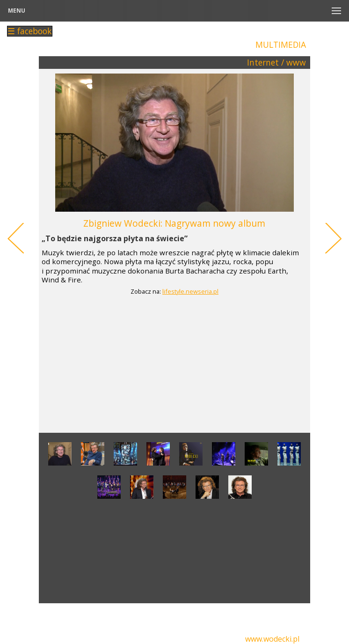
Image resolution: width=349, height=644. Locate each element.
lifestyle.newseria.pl (190, 292)
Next (334, 238)
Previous (15, 238)
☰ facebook (30, 31)
